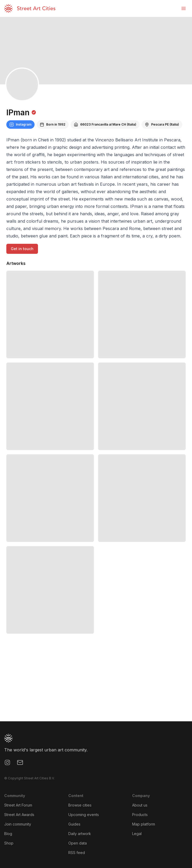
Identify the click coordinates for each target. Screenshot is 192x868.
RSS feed (77, 853)
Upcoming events (84, 815)
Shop (9, 843)
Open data (78, 843)
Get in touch (22, 249)
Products (140, 815)
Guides (74, 824)
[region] (96, 682)
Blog (8, 834)
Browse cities (80, 805)
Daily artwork (80, 834)
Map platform (144, 824)
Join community (18, 824)
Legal (137, 834)
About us (140, 805)
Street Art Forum (18, 805)
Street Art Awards (19, 815)
